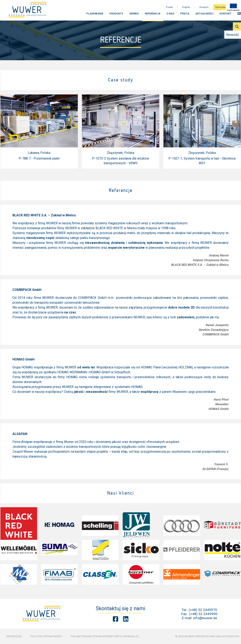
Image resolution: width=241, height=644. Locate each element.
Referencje (153, 14)
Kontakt (226, 14)
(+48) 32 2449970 (203, 610)
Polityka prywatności (46, 636)
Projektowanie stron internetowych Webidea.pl (105, 636)
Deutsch (204, 8)
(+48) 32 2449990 (203, 614)
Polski (169, 8)
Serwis (134, 14)
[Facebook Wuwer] (116, 619)
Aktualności (204, 14)
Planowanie (95, 14)
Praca (185, 14)
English (186, 8)
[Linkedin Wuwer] (126, 619)
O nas (170, 14)
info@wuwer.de (205, 618)
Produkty (116, 14)
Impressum (14, 636)
